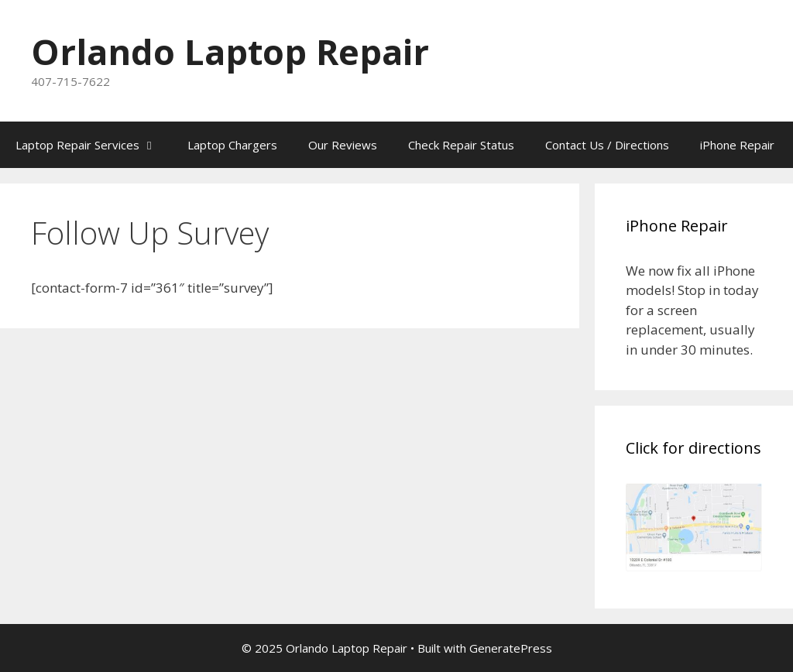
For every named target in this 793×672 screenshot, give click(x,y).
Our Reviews (343, 145)
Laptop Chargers (232, 145)
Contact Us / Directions (607, 145)
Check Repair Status (461, 145)
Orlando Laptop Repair (230, 51)
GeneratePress (511, 648)
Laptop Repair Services (94, 145)
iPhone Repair (737, 145)
